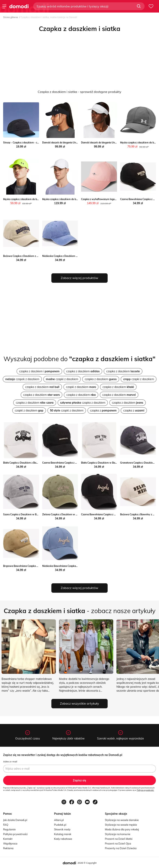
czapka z (103, 410)
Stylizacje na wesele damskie (122, 820)
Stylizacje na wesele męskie (121, 825)
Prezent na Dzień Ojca (118, 844)
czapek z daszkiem (22, 379)
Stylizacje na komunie (118, 834)
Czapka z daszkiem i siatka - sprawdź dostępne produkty (79, 92)
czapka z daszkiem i (39, 371)
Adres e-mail (10, 762)
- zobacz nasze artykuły (80, 611)
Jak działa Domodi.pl (15, 820)
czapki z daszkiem (62, 379)
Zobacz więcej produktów (79, 278)
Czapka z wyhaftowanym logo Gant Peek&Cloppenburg (112, 199)
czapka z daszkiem (83, 371)
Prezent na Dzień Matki (119, 839)
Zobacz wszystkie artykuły (79, 703)
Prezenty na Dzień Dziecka (121, 848)
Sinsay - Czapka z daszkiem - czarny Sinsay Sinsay (31, 143)
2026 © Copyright (87, 863)
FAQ (6, 825)
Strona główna (11, 17)
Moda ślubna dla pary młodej (122, 829)
